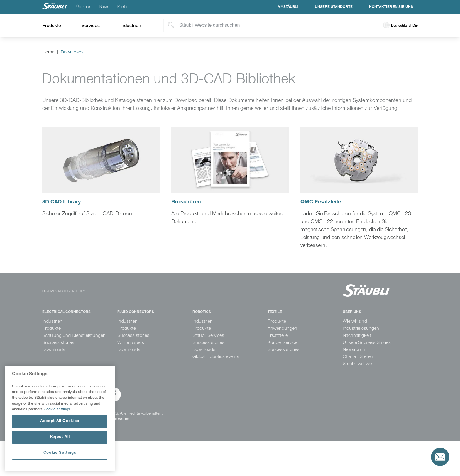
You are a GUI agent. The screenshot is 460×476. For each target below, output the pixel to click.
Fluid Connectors (136, 312)
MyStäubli (288, 7)
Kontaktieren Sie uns (391, 7)
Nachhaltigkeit (357, 335)
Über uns (83, 7)
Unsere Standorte (334, 7)
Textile (275, 312)
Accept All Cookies (60, 421)
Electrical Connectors (66, 312)
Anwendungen (282, 328)
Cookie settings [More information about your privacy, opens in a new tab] (57, 409)
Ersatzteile (278, 335)
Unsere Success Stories (367, 342)
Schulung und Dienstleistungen (74, 335)
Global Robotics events (216, 356)
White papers (131, 342)
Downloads (54, 349)
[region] (60, 418)
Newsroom (354, 349)
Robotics (202, 312)
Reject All (60, 437)
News (104, 7)
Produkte (51, 328)
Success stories (58, 342)
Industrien (52, 321)
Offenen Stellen (358, 356)
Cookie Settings (60, 453)
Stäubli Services (208, 335)
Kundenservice (282, 342)
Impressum (119, 419)
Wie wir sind (355, 321)
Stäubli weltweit (358, 363)
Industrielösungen (361, 328)
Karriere (123, 7)
